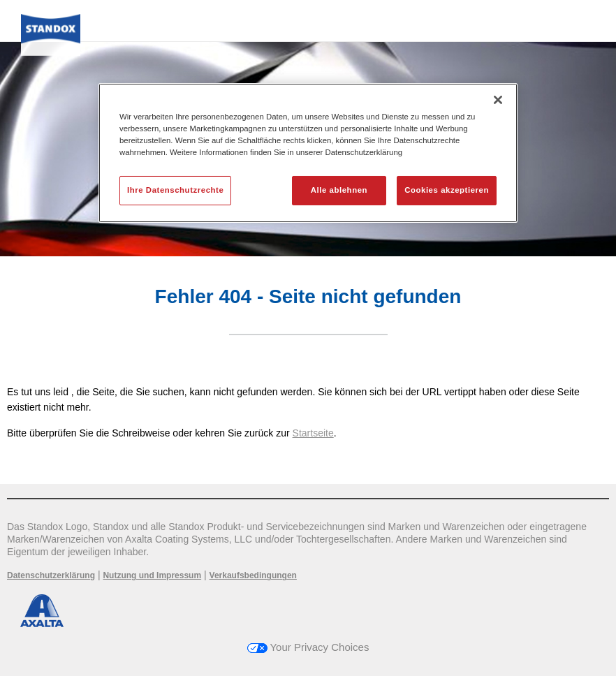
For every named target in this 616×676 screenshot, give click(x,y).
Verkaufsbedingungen (253, 575)
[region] (308, 153)
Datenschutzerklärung (51, 575)
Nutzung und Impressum (152, 575)
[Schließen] (498, 100)
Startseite (313, 433)
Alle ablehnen (339, 190)
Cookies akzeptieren (447, 190)
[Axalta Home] (51, 39)
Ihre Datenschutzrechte (175, 190)
